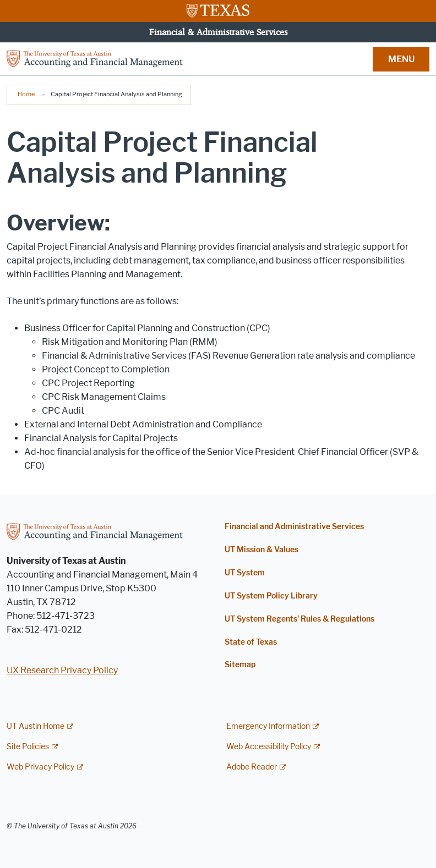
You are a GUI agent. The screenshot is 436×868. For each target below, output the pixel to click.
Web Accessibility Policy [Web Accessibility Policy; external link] (269, 747)
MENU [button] (401, 59)
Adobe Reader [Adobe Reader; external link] (252, 767)
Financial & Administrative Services (218, 32)
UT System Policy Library (271, 596)
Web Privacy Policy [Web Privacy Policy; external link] (40, 767)
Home (26, 94)
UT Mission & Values (261, 550)
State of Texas (251, 642)
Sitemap (240, 665)
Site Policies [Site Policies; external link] (28, 747)
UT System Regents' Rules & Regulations (299, 619)
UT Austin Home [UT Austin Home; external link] (36, 726)
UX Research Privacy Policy (62, 670)
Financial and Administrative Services (294, 527)
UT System (245, 573)
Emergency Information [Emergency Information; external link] (268, 726)
